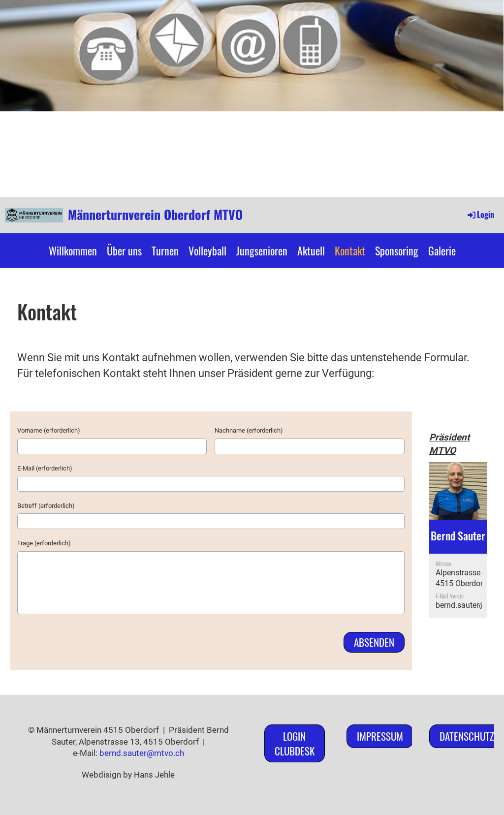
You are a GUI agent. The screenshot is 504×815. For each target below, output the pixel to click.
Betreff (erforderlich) (46, 506)
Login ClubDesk (295, 743)
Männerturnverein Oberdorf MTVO (155, 215)
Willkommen (73, 251)
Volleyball (207, 251)
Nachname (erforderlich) (249, 430)
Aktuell (311, 251)
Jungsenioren (262, 251)
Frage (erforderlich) (44, 543)
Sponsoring (397, 251)
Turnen (165, 251)
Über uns (124, 251)
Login (480, 215)
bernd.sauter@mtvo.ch (142, 753)
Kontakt (350, 251)
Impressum (380, 736)
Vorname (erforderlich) (49, 430)
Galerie (442, 251)
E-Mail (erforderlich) (45, 468)
